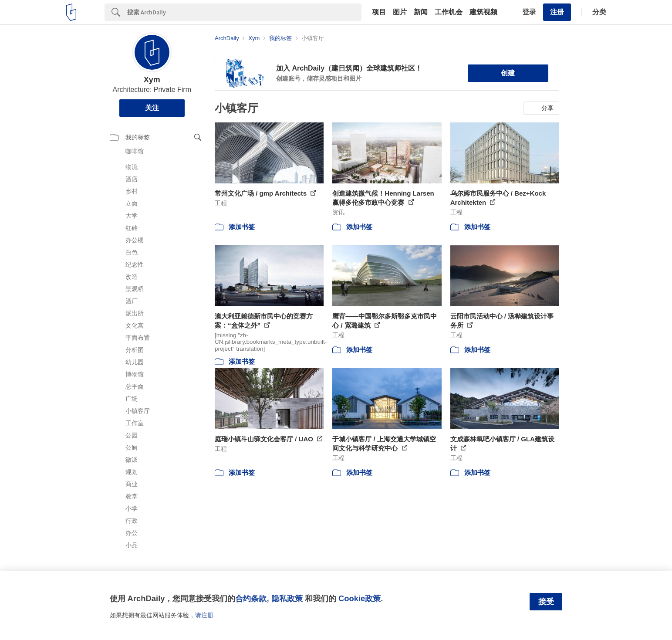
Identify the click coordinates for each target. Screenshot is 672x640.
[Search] (244, 12)
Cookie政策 (360, 598)
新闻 (421, 12)
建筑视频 (483, 12)
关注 (152, 108)
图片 (400, 12)
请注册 (204, 615)
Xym (152, 80)
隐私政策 (287, 598)
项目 (379, 12)
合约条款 (251, 598)
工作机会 (449, 12)
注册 (557, 12)
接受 (546, 602)
